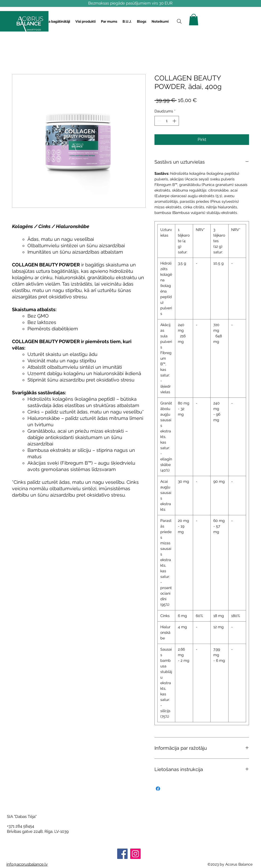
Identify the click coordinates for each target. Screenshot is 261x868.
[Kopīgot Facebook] (158, 789)
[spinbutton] (167, 121)
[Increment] (175, 121)
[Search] (179, 21)
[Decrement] (159, 121)
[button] (55, 21)
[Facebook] (122, 854)
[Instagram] (135, 854)
